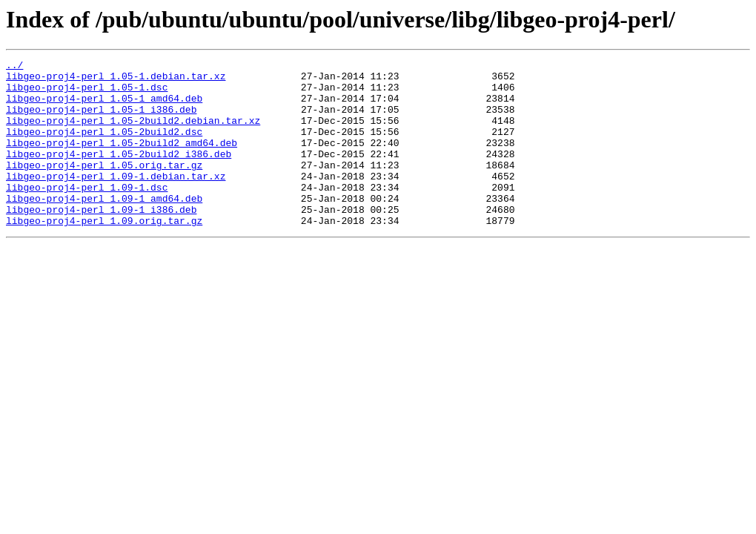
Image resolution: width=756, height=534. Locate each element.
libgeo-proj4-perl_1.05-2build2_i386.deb (119, 174)
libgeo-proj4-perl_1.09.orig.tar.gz (104, 254)
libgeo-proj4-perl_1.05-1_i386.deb (101, 120)
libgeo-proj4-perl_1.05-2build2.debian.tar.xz (133, 133)
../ (14, 67)
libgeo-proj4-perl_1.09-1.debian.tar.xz (116, 200)
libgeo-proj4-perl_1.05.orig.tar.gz (104, 187)
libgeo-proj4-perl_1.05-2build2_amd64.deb (122, 160)
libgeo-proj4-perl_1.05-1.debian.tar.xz (116, 80)
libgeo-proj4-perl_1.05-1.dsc (87, 93)
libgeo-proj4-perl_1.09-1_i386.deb (101, 240)
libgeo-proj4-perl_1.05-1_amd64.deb (104, 107)
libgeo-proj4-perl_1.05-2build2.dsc (104, 147)
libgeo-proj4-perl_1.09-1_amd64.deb (104, 227)
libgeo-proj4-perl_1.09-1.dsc (87, 214)
